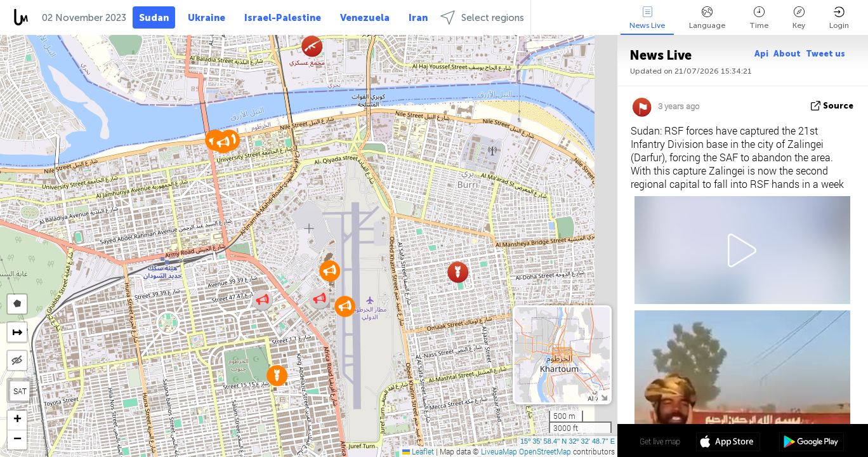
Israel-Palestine (283, 18)
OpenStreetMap (545, 451)
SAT (20, 391)
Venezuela (365, 18)
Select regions (482, 17)
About (787, 54)
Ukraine (207, 18)
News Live (647, 18)
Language (707, 18)
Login (839, 18)
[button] (223, 142)
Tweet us (825, 54)
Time (759, 18)
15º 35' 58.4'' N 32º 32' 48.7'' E (568, 441)
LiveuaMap (499, 451)
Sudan (154, 18)
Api (761, 54)
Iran (418, 18)
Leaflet (418, 451)
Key (799, 18)
